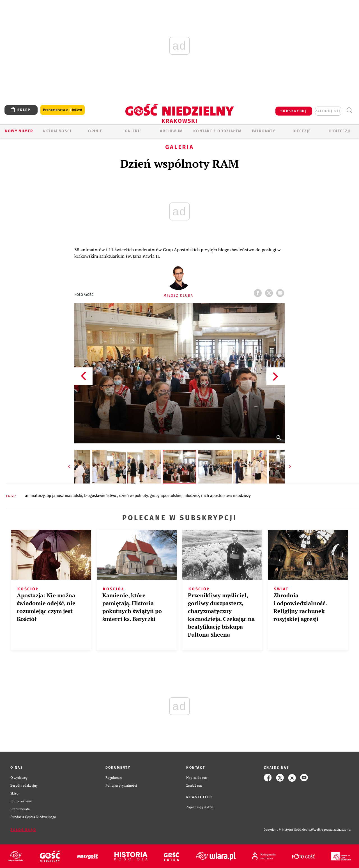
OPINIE (95, 131)
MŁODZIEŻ (191, 496)
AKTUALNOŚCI (57, 131)
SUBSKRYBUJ (294, 111)
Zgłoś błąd (23, 830)
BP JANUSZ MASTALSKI (64, 496)
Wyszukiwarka (349, 110)
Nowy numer (19, 131)
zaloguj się (328, 111)
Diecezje (302, 131)
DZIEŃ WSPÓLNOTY (134, 496)
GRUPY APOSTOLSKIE (166, 496)
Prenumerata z (63, 110)
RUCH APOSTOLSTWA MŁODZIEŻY (226, 496)
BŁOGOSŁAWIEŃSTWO (101, 496)
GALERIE (133, 131)
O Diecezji (340, 131)
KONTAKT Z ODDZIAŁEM (218, 131)
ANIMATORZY (35, 496)
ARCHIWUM (171, 131)
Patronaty (264, 131)
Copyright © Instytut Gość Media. (287, 830)
